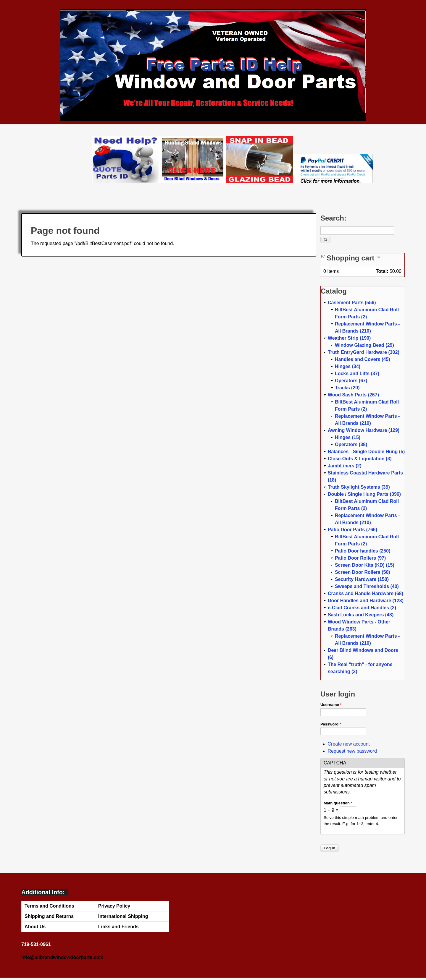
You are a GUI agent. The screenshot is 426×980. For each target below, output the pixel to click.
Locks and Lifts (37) (357, 374)
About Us (35, 927)
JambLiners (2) (345, 466)
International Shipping (123, 916)
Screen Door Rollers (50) (363, 572)
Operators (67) (351, 381)
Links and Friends (118, 927)
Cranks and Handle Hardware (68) (366, 593)
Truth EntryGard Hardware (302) (364, 352)
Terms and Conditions (49, 906)
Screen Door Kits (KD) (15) (365, 565)
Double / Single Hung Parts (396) (364, 494)
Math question (338, 803)
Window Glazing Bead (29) (364, 345)
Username (331, 705)
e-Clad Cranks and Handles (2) (362, 608)
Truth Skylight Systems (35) (359, 487)
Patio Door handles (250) (363, 551)
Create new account (349, 744)
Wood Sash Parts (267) (353, 395)
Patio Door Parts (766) (352, 530)
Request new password (352, 751)
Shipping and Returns (49, 916)
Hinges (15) (348, 437)
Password (331, 724)
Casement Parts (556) (352, 303)
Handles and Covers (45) (363, 359)
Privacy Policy (114, 906)
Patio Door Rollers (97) (360, 558)
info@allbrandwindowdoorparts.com (62, 957)
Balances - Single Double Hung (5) (366, 452)
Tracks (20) (347, 388)
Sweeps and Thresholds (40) (367, 586)
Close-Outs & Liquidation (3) (360, 459)
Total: (382, 271)
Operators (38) (351, 444)
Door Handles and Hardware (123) (366, 601)
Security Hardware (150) (362, 579)
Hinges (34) (348, 366)
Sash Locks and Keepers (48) (361, 615)
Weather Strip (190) (349, 338)
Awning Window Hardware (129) (364, 430)
